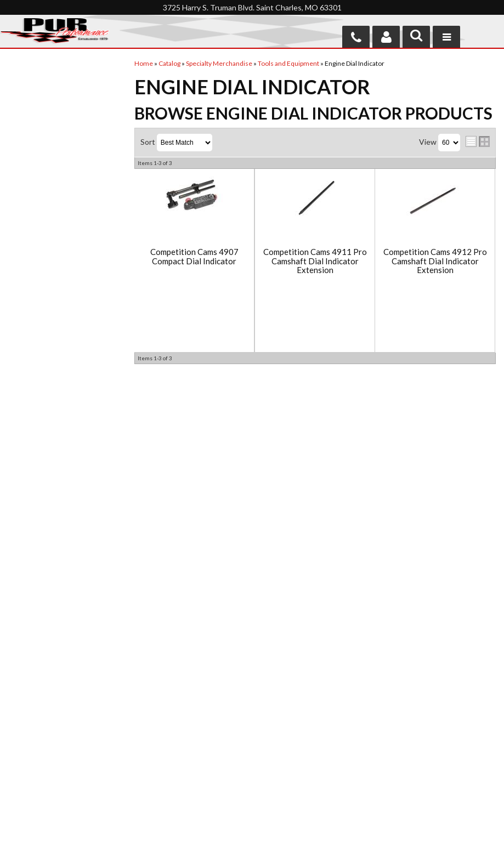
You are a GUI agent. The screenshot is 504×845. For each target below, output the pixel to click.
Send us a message (295, 786)
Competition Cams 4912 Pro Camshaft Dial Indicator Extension (435, 261)
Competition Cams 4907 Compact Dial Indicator (194, 256)
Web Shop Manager (340, 830)
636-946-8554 (316, 744)
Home (20, 705)
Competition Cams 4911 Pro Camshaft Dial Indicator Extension (315, 261)
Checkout (25, 73)
